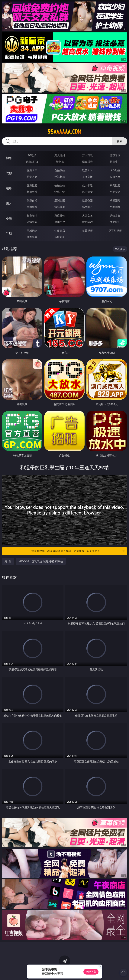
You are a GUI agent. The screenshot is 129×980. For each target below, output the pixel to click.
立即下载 (91, 972)
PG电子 (32, 155)
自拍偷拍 (60, 170)
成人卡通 (87, 185)
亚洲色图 (60, 200)
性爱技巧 (115, 222)
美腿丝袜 (32, 207)
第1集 (8, 561)
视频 (9, 173)
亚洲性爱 (32, 185)
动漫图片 (115, 200)
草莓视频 (87, 231)
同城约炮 (32, 231)
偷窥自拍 (32, 200)
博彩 (9, 158)
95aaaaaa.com (64, 132)
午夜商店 (60, 231)
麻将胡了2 (32, 162)
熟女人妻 (32, 177)
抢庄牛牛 (115, 162)
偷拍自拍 (60, 185)
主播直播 (87, 177)
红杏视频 (32, 237)
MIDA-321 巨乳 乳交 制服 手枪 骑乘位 (41, 561)
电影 (9, 188)
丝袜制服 (60, 177)
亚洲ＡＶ (32, 170)
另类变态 (115, 192)
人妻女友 (87, 216)
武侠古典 (115, 216)
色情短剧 (60, 237)
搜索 (120, 141)
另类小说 (60, 222)
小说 (9, 218)
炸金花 (60, 162)
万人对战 (87, 155)
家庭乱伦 (60, 216)
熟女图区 (87, 207)
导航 (9, 233)
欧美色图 (87, 200)
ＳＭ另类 (115, 177)
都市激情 (32, 216)
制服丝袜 (32, 192)
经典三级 (60, 192)
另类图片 (115, 207)
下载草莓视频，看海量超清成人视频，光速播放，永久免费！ (77, 551)
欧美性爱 (115, 185)
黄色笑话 (87, 222)
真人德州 (60, 155)
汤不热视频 (115, 231)
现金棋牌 (87, 162)
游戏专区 (115, 155)
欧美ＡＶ (87, 170)
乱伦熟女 (87, 192)
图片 (9, 203)
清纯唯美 (60, 207)
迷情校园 (32, 222)
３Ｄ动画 (115, 170)
